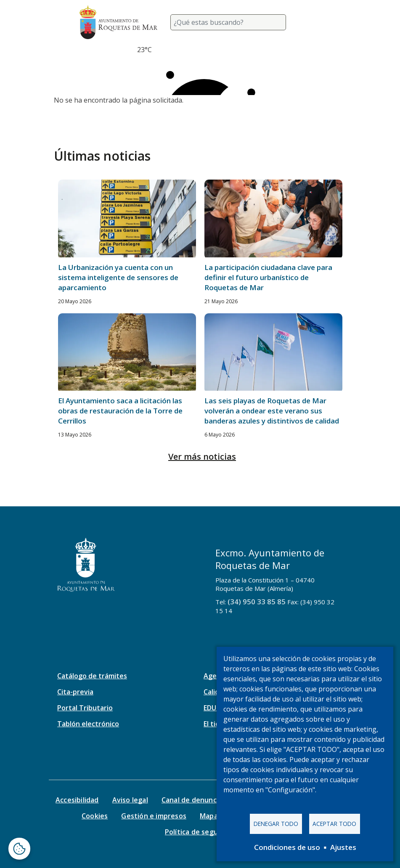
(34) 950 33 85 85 (257, 602)
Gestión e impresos (154, 816)
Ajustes (343, 847)
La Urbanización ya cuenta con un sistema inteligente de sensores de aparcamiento (118, 277)
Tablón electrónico (88, 724)
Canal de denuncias (194, 800)
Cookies (95, 816)
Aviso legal (130, 800)
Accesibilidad (77, 800)
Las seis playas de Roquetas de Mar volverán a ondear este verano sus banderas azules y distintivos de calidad (272, 411)
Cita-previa (75, 692)
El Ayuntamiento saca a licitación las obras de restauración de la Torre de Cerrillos (120, 411)
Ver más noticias (202, 456)
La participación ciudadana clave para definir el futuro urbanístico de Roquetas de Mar (268, 277)
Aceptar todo (334, 824)
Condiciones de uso (287, 847)
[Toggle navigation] (311, 22)
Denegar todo (276, 824)
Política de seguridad (200, 832)
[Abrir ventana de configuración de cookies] (19, 849)
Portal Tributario (85, 708)
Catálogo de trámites (92, 676)
